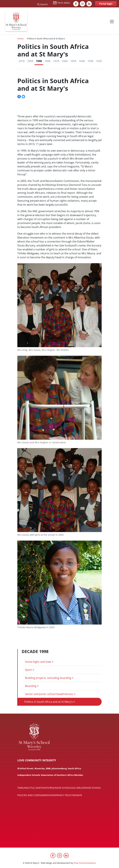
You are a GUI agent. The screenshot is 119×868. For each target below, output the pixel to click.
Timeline (23, 788)
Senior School (92, 788)
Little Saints (36, 788)
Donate (77, 795)
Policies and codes (29, 795)
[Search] (42, 4)
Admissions (48, 795)
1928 (99, 61)
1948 (82, 61)
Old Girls (77, 788)
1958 (73, 61)
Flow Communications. (85, 863)
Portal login (106, 4)
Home (20, 39)
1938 (90, 61)
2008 (30, 61)
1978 (56, 61)
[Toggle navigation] (112, 22)
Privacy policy (64, 795)
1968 (65, 61)
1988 (47, 61)
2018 (22, 61)
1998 (39, 61)
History (48, 788)
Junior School (62, 788)
